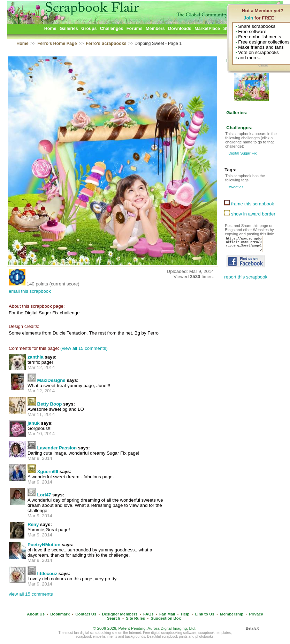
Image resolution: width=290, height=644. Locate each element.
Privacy (256, 614)
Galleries (69, 29)
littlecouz (47, 574)
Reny (33, 524)
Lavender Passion (57, 448)
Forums (135, 29)
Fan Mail (167, 614)
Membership (232, 614)
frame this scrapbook (249, 204)
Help (185, 614)
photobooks (204, 637)
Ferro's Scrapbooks (106, 44)
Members (155, 29)
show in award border (250, 214)
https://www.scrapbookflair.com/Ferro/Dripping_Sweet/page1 (246, 246)
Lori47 (44, 495)
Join (248, 18)
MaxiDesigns (51, 380)
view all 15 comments (31, 594)
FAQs (148, 614)
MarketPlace (207, 29)
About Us (36, 614)
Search (114, 618)
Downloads (180, 29)
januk (34, 423)
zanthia (36, 357)
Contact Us (86, 614)
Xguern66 (48, 472)
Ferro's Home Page (57, 44)
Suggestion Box (166, 618)
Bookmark (60, 614)
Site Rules (135, 618)
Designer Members (120, 614)
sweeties (235, 187)
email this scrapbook (30, 291)
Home (50, 29)
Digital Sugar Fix (242, 153)
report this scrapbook (246, 281)
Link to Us (205, 614)
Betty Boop (50, 404)
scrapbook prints (175, 637)
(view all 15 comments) (84, 348)
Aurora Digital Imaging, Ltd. (171, 628)
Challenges (112, 29)
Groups (89, 29)
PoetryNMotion (44, 545)
